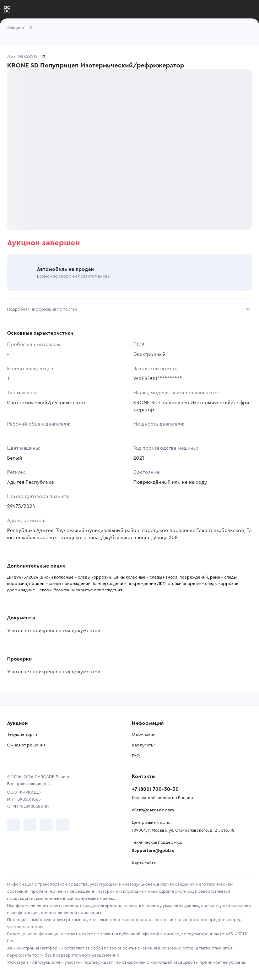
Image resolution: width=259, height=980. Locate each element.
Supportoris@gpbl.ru (153, 850)
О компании (144, 734)
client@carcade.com (153, 810)
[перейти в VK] (14, 825)
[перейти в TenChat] (63, 825)
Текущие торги (22, 734)
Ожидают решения (26, 745)
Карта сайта (144, 863)
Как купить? (143, 745)
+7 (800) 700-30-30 (155, 789)
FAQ (136, 756)
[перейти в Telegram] (30, 825)
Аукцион (16, 28)
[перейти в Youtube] (46, 825)
